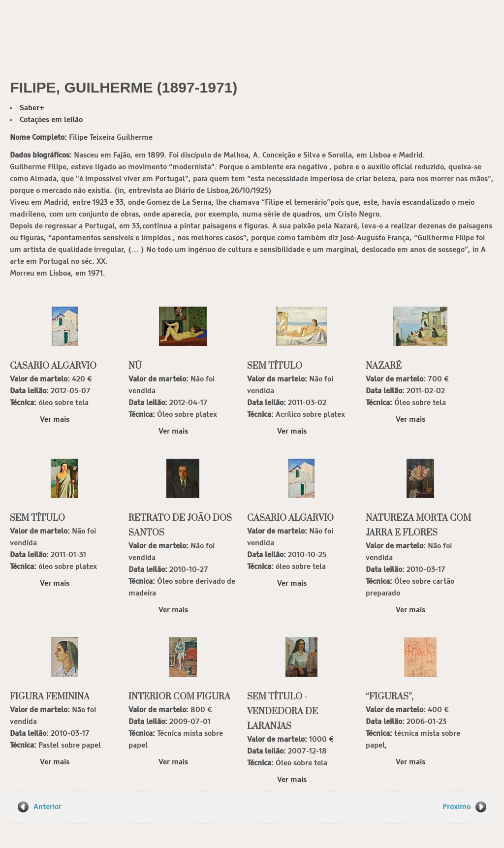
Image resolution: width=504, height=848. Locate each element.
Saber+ (32, 108)
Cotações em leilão (51, 120)
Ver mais (55, 420)
